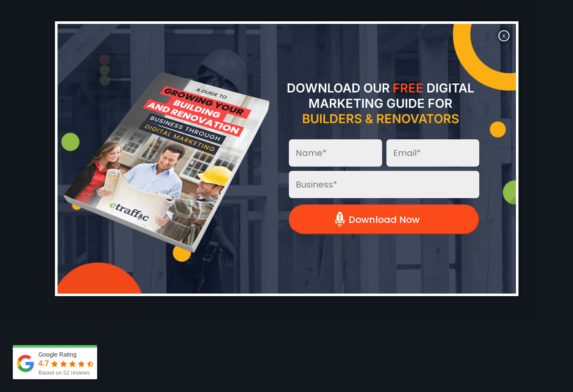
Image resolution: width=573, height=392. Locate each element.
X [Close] (504, 36)
